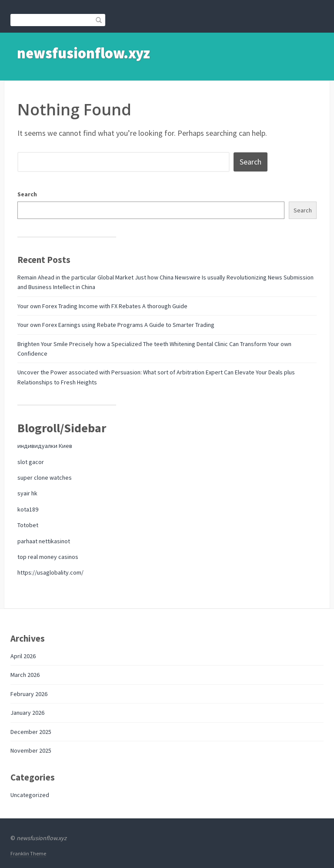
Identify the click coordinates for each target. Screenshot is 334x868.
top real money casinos (48, 557)
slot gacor (31, 462)
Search (27, 194)
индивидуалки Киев (45, 446)
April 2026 (23, 656)
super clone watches (45, 478)
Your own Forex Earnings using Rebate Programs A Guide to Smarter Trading (116, 325)
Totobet (28, 525)
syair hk (27, 493)
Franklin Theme (28, 853)
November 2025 (31, 750)
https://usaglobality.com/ (50, 572)
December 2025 (31, 732)
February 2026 (29, 694)
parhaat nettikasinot (44, 541)
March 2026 (25, 675)
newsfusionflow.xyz (83, 53)
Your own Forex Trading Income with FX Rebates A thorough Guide (102, 306)
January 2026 (27, 713)
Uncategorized (30, 795)
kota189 (28, 509)
